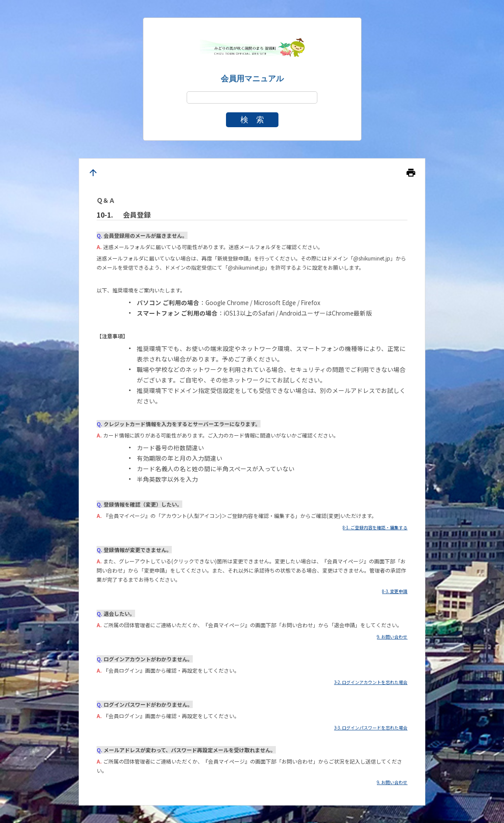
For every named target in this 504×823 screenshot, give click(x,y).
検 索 (252, 120)
